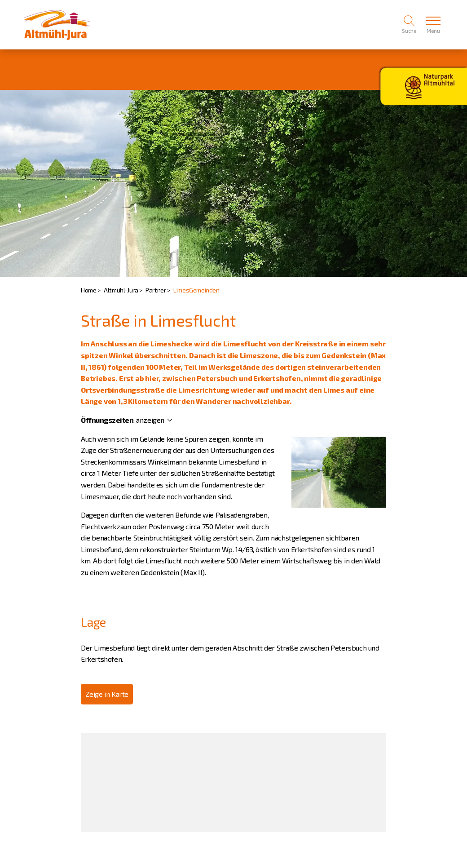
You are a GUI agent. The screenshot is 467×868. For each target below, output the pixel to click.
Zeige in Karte (107, 694)
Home (88, 290)
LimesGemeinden (196, 290)
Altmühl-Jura (121, 290)
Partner (156, 290)
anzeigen (150, 420)
